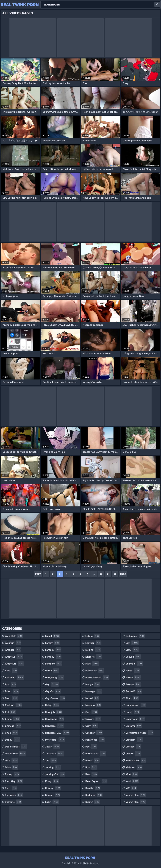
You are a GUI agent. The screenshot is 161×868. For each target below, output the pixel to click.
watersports (136, 760)
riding (93, 802)
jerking (53, 767)
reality (93, 788)
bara (11, 670)
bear (12, 698)
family (53, 643)
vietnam (134, 740)
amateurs (14, 664)
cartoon (14, 705)
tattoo (133, 677)
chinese (13, 726)
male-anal (95, 670)
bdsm (12, 691)
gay (52, 684)
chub (12, 733)
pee (91, 747)
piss (91, 767)
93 (101, 574)
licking (93, 650)
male (92, 664)
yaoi (132, 781)
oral (92, 712)
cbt (11, 712)
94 (108, 574)
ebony (12, 774)
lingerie (94, 657)
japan (53, 747)
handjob (54, 712)
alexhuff (13, 643)
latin (52, 802)
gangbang (55, 677)
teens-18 (134, 691)
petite (92, 760)
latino (93, 636)
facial (53, 636)
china (12, 719)
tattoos (133, 684)
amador (13, 650)
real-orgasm (96, 781)
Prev (38, 574)
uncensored (136, 705)
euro (11, 788)
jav (51, 760)
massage (94, 691)
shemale (134, 664)
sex (132, 643)
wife (132, 774)
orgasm (93, 719)
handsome (55, 719)
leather (93, 643)
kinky (52, 781)
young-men (136, 802)
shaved (133, 657)
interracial (55, 740)
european (14, 795)
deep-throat (16, 747)
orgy (92, 726)
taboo (133, 670)
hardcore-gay (57, 733)
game (52, 670)
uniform (134, 726)
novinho (93, 705)
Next (123, 574)
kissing (53, 788)
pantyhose (95, 740)
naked (92, 698)
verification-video (140, 733)
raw (91, 774)
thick (132, 698)
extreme (13, 802)
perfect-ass (96, 753)
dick (12, 760)
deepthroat (15, 753)
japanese (55, 753)
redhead (94, 795)
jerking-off (55, 774)
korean (53, 795)
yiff (131, 788)
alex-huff (14, 636)
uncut (133, 712)
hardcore (55, 726)
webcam (134, 767)
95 (115, 574)
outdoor (94, 733)
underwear (135, 719)
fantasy (53, 650)
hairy (52, 705)
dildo (12, 767)
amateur (14, 657)
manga (93, 684)
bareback (15, 677)
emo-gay (14, 781)
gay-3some (55, 698)
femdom (54, 664)
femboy (53, 657)
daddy (13, 740)
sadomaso (135, 636)
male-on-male (97, 677)
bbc (11, 684)
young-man (136, 795)
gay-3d (53, 691)
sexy (132, 650)
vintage (133, 747)
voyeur (133, 753)
